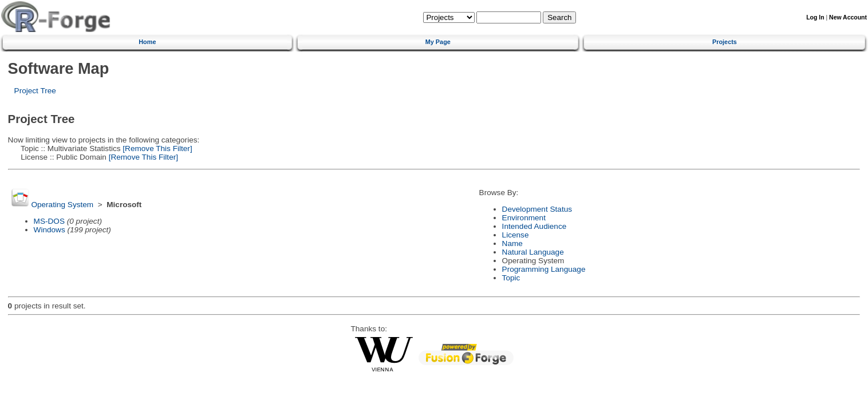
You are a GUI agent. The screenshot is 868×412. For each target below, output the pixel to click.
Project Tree (35, 91)
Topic (511, 278)
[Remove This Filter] (157, 148)
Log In (815, 17)
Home (147, 42)
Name (512, 243)
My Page (438, 42)
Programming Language (544, 269)
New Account (848, 17)
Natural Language (533, 252)
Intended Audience (534, 226)
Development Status (537, 209)
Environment (524, 218)
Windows (50, 230)
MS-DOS (49, 221)
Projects (725, 42)
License (516, 235)
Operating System (62, 205)
